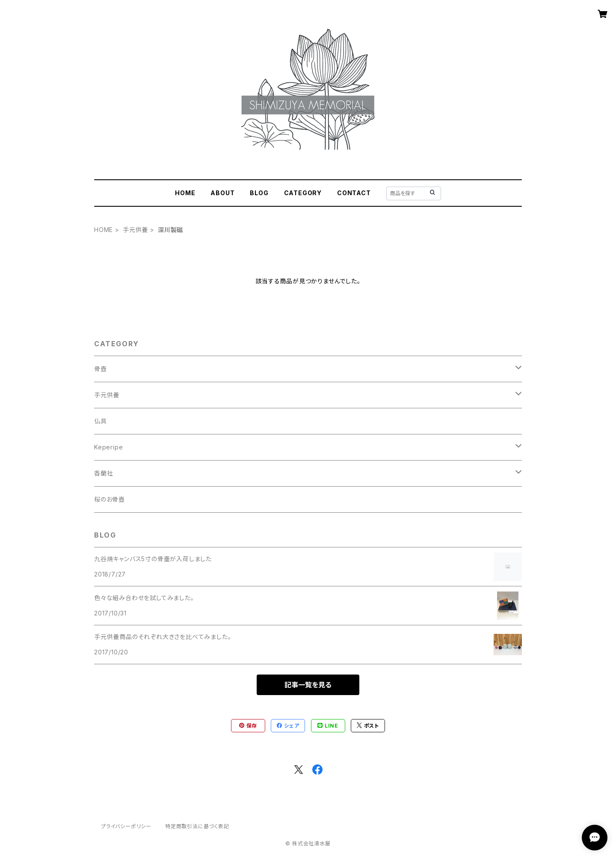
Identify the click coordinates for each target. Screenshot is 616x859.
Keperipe (108, 447)
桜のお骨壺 (110, 499)
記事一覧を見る (308, 685)
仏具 (101, 421)
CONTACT (354, 193)
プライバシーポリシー (126, 826)
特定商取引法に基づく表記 (197, 826)
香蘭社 (104, 473)
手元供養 (135, 230)
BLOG (259, 193)
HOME (185, 193)
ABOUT (222, 193)
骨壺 (101, 369)
